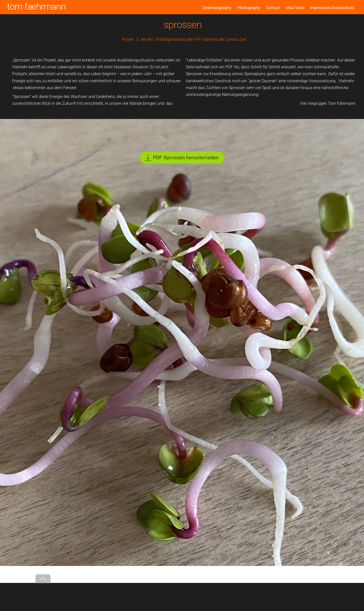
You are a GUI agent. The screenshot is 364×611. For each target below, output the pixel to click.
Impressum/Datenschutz (332, 8)
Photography (249, 8)
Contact (273, 8)
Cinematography (217, 8)
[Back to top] (43, 579)
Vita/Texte (295, 8)
